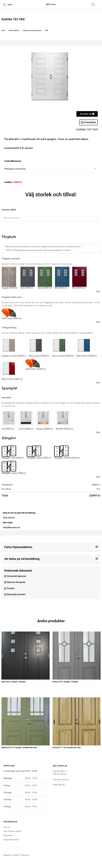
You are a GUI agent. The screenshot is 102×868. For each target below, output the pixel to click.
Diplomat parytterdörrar (32, 31)
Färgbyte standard (11, 259)
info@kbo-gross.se (61, 780)
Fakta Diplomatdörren (18, 547)
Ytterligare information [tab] (15, 169)
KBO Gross (51, 5)
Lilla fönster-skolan (12, 831)
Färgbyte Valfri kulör (12, 297)
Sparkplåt (6, 398)
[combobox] (51, 218)
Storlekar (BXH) (9, 210)
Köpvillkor (8, 836)
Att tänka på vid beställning (22, 559)
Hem (3, 31)
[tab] (51, 169)
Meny (10, 5)
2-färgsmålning (9, 328)
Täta (47, 31)
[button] (51, 547)
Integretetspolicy (11, 840)
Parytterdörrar (14, 31)
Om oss (7, 827)
